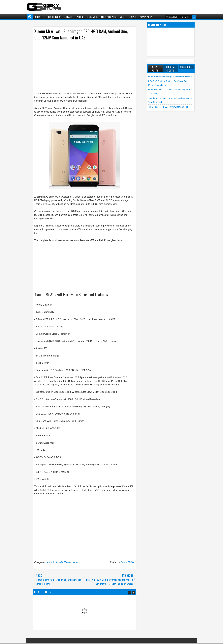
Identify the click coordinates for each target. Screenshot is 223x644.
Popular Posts (171, 69)
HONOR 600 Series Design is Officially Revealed (170, 76)
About (122, 17)
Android (51, 562)
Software (68, 17)
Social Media (92, 17)
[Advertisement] (82, 65)
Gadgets (80, 17)
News (75, 562)
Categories (186, 67)
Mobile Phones (64, 562)
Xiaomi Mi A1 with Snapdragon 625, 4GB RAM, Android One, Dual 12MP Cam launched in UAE (81, 34)
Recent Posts (155, 69)
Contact (132, 17)
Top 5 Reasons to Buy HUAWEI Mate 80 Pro (168, 107)
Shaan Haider (128, 562)
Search (194, 17)
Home (30, 17)
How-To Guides (54, 17)
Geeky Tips (40, 17)
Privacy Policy (146, 17)
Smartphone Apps (109, 17)
